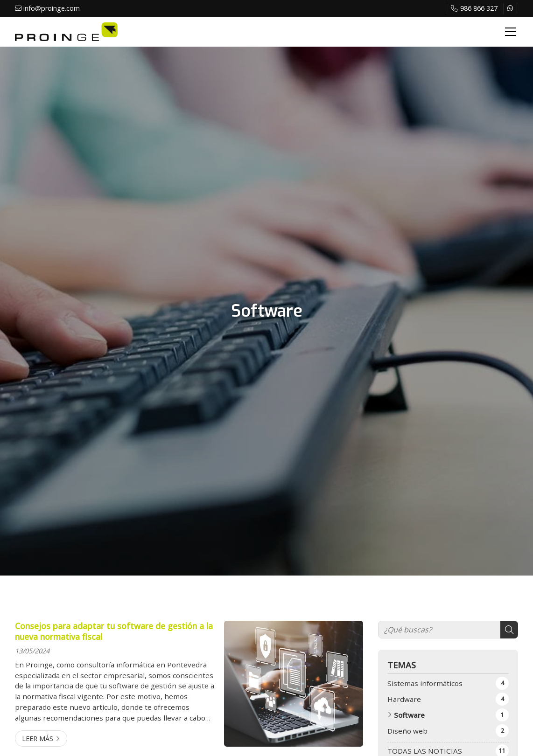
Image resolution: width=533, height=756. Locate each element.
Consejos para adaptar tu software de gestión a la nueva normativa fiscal (114, 631)
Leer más (38, 739)
